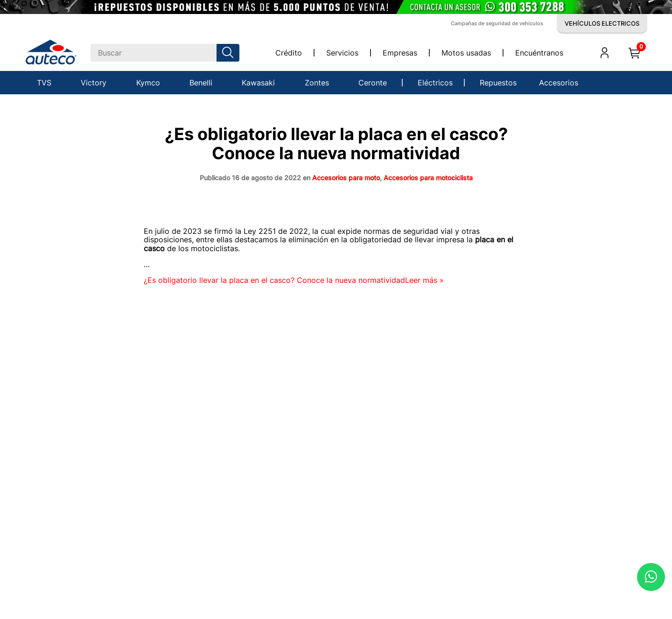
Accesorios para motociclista (428, 178)
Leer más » (294, 280)
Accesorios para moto (346, 178)
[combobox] (165, 53)
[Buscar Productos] (230, 53)
